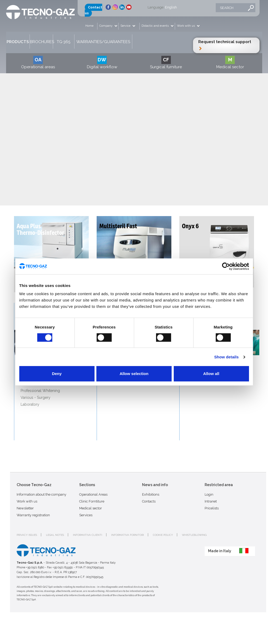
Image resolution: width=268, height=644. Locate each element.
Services (86, 515)
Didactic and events (156, 26)
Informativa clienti (88, 535)
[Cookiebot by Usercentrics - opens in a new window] (226, 266)
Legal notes (55, 535)
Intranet (211, 501)
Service (126, 26)
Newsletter (25, 508)
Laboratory (30, 404)
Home (89, 26)
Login (209, 494)
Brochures (41, 42)
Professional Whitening (40, 391)
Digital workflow (102, 63)
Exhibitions (151, 494)
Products (18, 42)
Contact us (93, 10)
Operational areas (38, 63)
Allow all (211, 374)
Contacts (149, 501)
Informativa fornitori (128, 535)
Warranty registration (33, 515)
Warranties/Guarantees (103, 42)
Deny (57, 374)
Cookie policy (163, 535)
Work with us (186, 26)
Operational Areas (93, 494)
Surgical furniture (166, 63)
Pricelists (212, 508)
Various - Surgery (36, 398)
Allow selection (134, 374)
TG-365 (64, 42)
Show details (226, 357)
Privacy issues (27, 535)
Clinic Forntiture (92, 501)
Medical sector (230, 63)
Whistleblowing (194, 535)
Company (106, 26)
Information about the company (41, 494)
